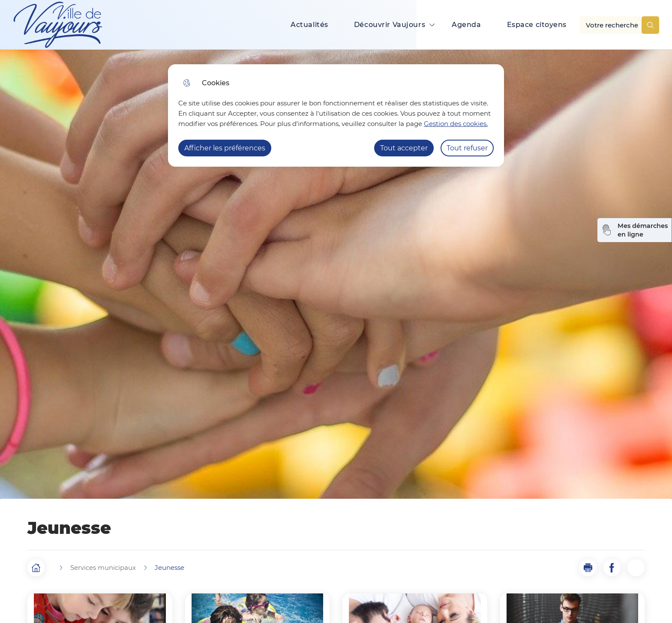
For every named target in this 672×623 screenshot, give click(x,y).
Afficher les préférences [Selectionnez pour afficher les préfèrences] (225, 148)
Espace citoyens (537, 25)
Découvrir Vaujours (390, 25)
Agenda (466, 25)
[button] (588, 568)
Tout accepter (404, 148)
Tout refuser (467, 148)
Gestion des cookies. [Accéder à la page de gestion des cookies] (456, 124)
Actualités (309, 25)
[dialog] (336, 115)
